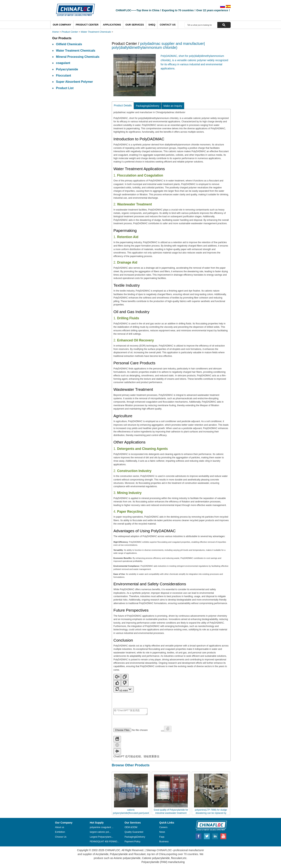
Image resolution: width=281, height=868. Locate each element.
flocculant (176, 859)
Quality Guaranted (134, 833)
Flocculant (63, 76)
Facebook (199, 837)
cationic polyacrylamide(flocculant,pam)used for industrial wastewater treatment (131, 814)
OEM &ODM (131, 828)
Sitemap (151, 851)
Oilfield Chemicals (69, 44)
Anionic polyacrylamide (127, 859)
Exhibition (60, 833)
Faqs (162, 838)
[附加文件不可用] (168, 730)
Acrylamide (102, 855)
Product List (65, 88)
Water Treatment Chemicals (96, 32)
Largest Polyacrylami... (101, 838)
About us (60, 828)
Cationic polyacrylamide (156, 859)
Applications (112, 25)
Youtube (223, 837)
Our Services (135, 25)
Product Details (123, 105)
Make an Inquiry (173, 106)
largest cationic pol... (100, 833)
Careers (163, 828)
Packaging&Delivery (148, 106)
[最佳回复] (117, 683)
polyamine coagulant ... (102, 828)
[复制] (125, 677)
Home (56, 32)
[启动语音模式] (117, 753)
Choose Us (61, 838)
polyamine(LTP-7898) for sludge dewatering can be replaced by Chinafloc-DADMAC (211, 814)
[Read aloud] (117, 677)
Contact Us (168, 25)
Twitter (207, 837)
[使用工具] (117, 740)
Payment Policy (132, 843)
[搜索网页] (117, 746)
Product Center (87, 25)
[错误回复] (125, 683)
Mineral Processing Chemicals (78, 57)
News (162, 833)
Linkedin (215, 837)
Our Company (62, 25)
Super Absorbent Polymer (74, 82)
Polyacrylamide (67, 69)
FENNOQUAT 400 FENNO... (104, 843)
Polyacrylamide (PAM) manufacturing (163, 863)
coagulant (63, 63)
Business (164, 843)
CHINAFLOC (210, 827)
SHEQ (152, 25)
